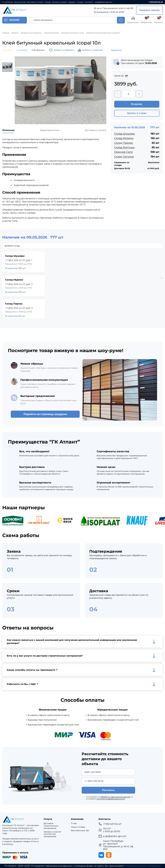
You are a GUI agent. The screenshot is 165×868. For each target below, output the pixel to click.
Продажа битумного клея (73, 33)
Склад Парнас (124, 143)
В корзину (137, 104)
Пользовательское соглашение (143, 866)
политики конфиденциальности (111, 799)
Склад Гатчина (124, 157)
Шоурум (72, 2)
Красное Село (123, 152)
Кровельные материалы (31, 33)
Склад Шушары (125, 134)
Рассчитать (108, 790)
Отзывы (48, 2)
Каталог (15, 33)
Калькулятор (20, 2)
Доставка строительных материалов (51, 826)
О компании (8, 2)
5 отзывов (22, 50)
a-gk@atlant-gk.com (104, 2)
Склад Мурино (124, 138)
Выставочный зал (80, 831)
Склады (80, 2)
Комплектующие (52, 33)
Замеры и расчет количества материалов (52, 834)
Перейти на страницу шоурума (45, 414)
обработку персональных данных (115, 797)
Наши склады (78, 827)
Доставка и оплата (35, 2)
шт (127, 76)
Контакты (89, 2)
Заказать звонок (149, 10)
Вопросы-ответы (60, 2)
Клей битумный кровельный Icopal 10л (103, 33)
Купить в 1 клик (137, 113)
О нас (74, 823)
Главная (6, 33)
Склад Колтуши (124, 147)
